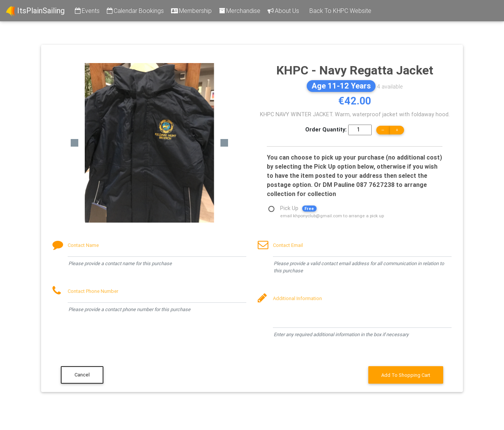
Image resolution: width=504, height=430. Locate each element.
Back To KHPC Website (340, 11)
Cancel (82, 375)
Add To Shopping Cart (406, 375)
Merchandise (239, 11)
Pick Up (332, 209)
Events (87, 11)
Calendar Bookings (135, 11)
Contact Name (83, 245)
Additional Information (297, 298)
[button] (74, 143)
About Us (283, 11)
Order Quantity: (326, 130)
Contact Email (288, 245)
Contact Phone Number (93, 291)
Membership (191, 11)
